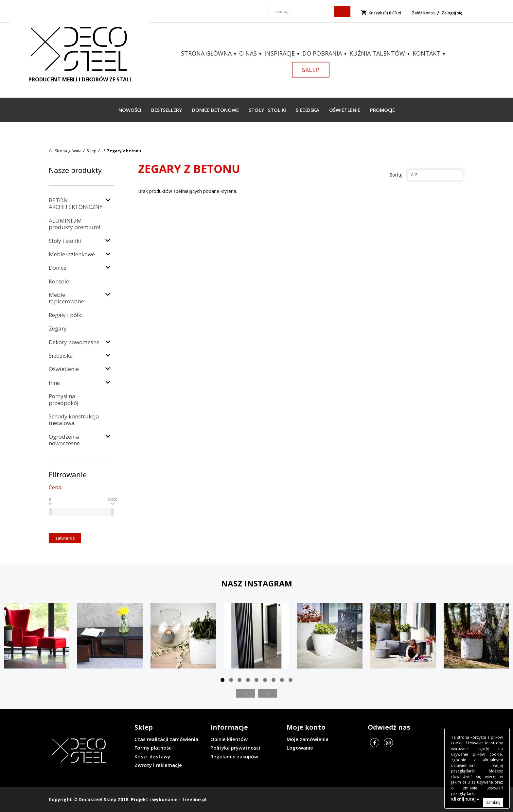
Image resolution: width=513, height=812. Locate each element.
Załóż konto (423, 13)
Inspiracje (280, 53)
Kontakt (426, 53)
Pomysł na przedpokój (64, 399)
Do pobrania (322, 53)
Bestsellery (167, 110)
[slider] (50, 512)
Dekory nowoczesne (74, 342)
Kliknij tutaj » (465, 799)
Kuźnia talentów (377, 53)
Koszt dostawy (152, 756)
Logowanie (300, 748)
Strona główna (206, 53)
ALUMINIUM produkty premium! (74, 224)
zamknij (493, 802)
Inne (54, 383)
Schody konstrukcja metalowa (74, 420)
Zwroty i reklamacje (158, 765)
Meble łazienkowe (72, 254)
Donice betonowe (215, 110)
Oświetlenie (345, 110)
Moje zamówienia (308, 739)
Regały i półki (66, 315)
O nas (248, 53)
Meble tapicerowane (66, 298)
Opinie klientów (229, 739)
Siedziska (308, 110)
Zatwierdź (65, 538)
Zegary (58, 328)
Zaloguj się (452, 13)
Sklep (310, 70)
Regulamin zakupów (234, 756)
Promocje (382, 110)
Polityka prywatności (235, 748)
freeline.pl (194, 799)
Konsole (59, 281)
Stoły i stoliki (267, 110)
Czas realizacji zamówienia (166, 739)
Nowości (130, 110)
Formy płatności (154, 748)
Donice (58, 268)
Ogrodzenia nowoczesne (64, 440)
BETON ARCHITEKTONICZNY (76, 203)
